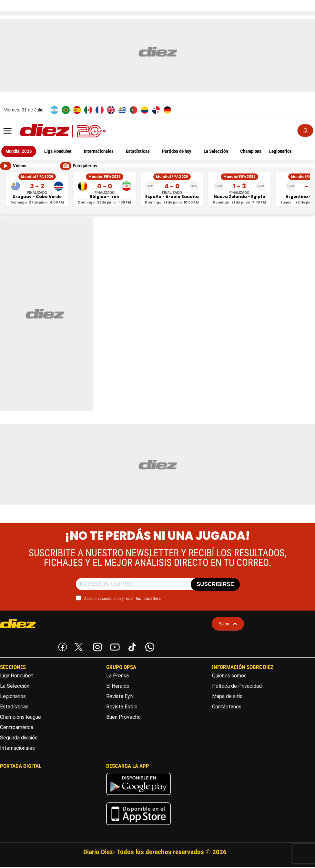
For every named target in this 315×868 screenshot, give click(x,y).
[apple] (138, 827)
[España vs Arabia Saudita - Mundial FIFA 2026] (172, 190)
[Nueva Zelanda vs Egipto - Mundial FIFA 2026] (239, 190)
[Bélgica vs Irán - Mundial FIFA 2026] (105, 190)
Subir (228, 624)
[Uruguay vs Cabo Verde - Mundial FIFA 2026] (37, 190)
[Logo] (48, 131)
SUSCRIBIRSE (215, 585)
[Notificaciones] (305, 131)
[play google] (138, 797)
